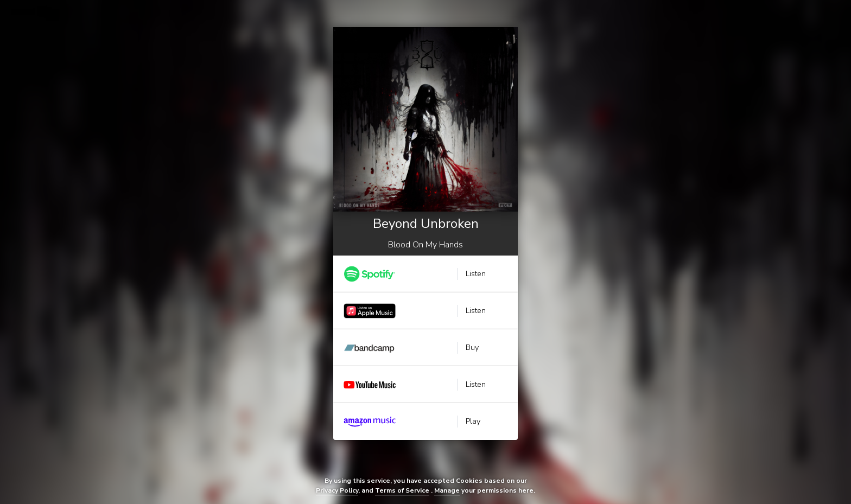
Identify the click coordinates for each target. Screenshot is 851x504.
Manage (447, 490)
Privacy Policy (337, 490)
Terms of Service (402, 490)
